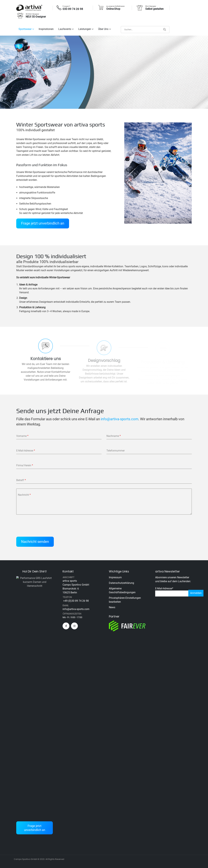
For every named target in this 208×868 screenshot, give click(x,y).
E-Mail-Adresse (164, 588)
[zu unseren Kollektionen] (111, 8)
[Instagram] (74, 626)
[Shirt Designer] (150, 8)
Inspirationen (46, 29)
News (112, 607)
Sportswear (25, 29)
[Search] (165, 30)
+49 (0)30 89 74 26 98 (76, 601)
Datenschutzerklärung (121, 583)
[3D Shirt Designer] (31, 16)
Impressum (115, 577)
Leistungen (85, 29)
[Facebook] (66, 626)
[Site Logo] (29, 8)
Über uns (103, 29)
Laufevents (65, 29)
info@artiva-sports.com (120, 419)
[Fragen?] (71, 8)
